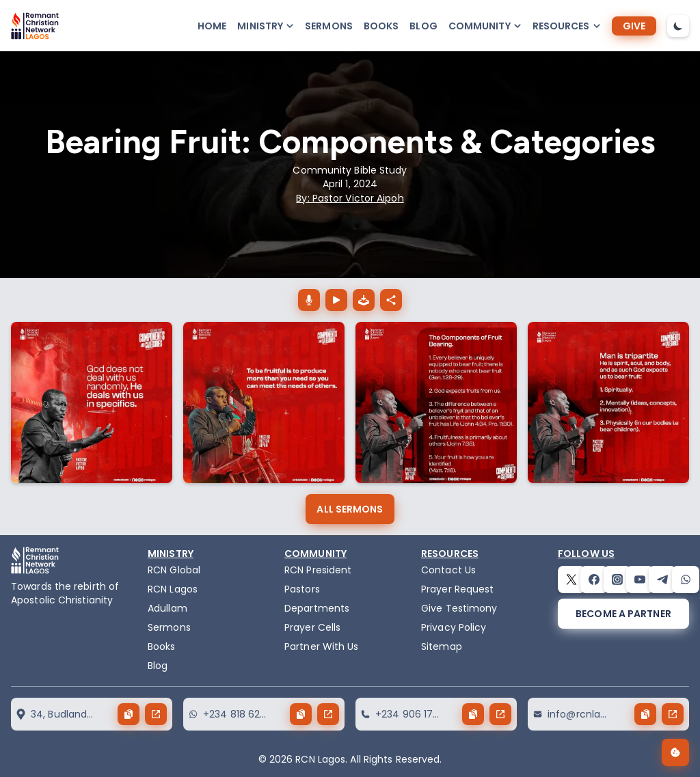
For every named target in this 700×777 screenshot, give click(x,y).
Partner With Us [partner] (322, 646)
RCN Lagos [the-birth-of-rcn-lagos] (173, 589)
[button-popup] (266, 26)
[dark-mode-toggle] (678, 26)
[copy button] (129, 714)
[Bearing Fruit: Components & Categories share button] (391, 300)
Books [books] (381, 26)
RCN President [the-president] (318, 570)
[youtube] (640, 580)
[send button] (156, 714)
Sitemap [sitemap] (442, 646)
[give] (634, 26)
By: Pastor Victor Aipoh (350, 198)
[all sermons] (350, 509)
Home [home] (212, 26)
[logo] (35, 26)
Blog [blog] (423, 26)
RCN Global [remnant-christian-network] (174, 570)
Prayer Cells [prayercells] (312, 627)
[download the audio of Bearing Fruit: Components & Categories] (364, 300)
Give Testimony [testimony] (459, 608)
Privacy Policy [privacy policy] (454, 627)
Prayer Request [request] (457, 589)
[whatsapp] (686, 580)
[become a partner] (623, 614)
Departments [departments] (317, 608)
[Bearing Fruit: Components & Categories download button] (309, 300)
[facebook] (594, 580)
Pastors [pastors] (302, 589)
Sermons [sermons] (329, 26)
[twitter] (571, 580)
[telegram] (662, 580)
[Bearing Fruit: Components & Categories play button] (336, 300)
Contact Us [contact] (448, 570)
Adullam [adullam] (167, 608)
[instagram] (617, 580)
